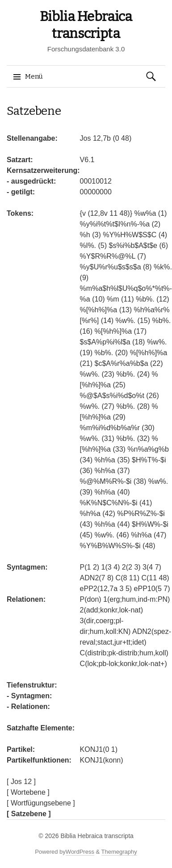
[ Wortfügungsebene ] (41, 803)
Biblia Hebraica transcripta (97, 836)
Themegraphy (119, 852)
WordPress (80, 852)
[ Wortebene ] (28, 792)
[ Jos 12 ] (21, 782)
